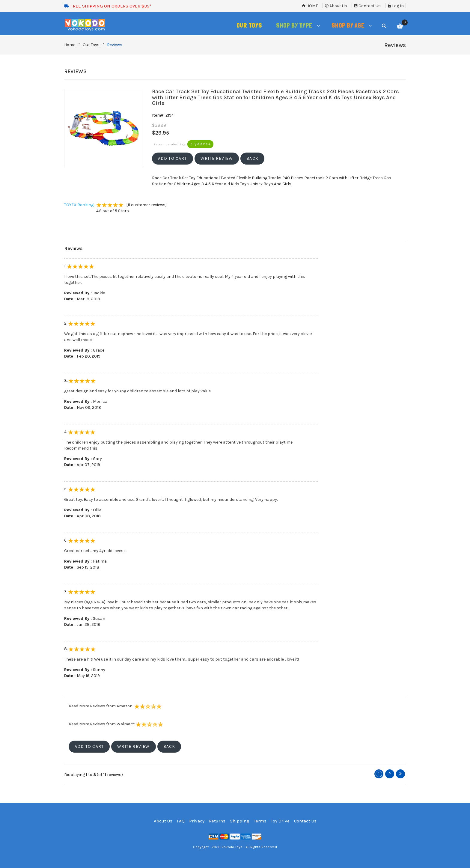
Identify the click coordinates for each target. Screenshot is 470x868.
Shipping (240, 821)
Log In (396, 6)
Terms (260, 821)
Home (310, 6)
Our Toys (91, 45)
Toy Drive (280, 821)
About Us (336, 6)
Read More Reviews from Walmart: (116, 724)
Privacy (197, 821)
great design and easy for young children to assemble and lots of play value (137, 391)
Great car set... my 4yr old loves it (96, 551)
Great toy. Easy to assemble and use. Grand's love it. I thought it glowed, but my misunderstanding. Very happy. (171, 499)
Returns (217, 821)
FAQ (181, 821)
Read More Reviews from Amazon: (115, 706)
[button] (173, 159)
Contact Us (367, 6)
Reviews (115, 45)
